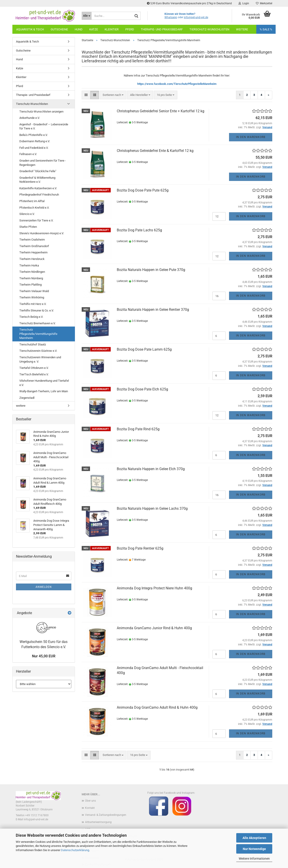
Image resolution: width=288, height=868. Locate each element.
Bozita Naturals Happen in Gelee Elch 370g (151, 469)
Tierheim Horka (29, 265)
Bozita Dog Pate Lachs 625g (139, 230)
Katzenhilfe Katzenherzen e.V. (38, 188)
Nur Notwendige (254, 849)
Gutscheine (59, 29)
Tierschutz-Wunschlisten (209, 29)
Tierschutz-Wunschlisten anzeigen (41, 112)
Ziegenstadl (27, 398)
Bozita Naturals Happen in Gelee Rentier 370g (153, 310)
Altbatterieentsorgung (98, 822)
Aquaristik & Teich (30, 29)
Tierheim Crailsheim (32, 240)
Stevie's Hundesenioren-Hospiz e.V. (42, 233)
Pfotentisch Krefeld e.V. (34, 208)
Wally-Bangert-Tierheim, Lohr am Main (44, 391)
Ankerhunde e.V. (30, 118)
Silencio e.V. (27, 214)
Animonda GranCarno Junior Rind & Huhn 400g (154, 628)
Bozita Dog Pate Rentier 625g (140, 548)
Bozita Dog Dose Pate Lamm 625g (144, 349)
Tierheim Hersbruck (32, 259)
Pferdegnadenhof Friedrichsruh (39, 195)
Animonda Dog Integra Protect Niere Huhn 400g (154, 588)
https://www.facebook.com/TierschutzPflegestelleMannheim (177, 84)
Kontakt (90, 808)
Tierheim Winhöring (32, 297)
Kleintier (112, 29)
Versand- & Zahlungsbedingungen (106, 815)
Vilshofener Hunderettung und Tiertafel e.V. (44, 383)
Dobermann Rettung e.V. (35, 141)
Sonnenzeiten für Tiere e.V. (36, 220)
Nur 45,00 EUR (44, 656)
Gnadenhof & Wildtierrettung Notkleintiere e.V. (37, 180)
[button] (86, 95)
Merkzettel (264, 3)
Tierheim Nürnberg (31, 278)
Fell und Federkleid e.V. (34, 148)
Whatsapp (171, 17)
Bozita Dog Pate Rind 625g (138, 429)
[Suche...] (87, 16)
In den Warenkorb (251, 137)
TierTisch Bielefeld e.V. (34, 374)
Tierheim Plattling (30, 285)
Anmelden (44, 587)
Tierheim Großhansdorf (34, 246)
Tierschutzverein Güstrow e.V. (38, 351)
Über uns (90, 801)
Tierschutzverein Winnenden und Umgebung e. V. (40, 359)
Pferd (130, 29)
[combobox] (113, 95)
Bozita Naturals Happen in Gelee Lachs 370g (152, 508)
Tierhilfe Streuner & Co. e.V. (37, 310)
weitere (242, 29)
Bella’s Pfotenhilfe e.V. (34, 135)
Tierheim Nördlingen (32, 272)
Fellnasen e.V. (28, 154)
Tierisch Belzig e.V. (31, 317)
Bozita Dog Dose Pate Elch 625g (142, 389)
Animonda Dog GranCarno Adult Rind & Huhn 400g (157, 707)
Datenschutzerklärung (75, 850)
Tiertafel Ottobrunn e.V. (34, 368)
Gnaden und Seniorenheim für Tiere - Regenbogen (43, 163)
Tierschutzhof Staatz (33, 344)
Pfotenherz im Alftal (32, 201)
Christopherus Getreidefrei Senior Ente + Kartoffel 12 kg (161, 111)
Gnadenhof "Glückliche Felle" (38, 171)
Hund (79, 29)
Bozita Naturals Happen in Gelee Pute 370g (151, 270)
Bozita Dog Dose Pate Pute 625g (143, 190)
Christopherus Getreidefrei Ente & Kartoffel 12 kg (155, 151)
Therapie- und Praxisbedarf (162, 29)
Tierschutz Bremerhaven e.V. (37, 323)
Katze (94, 29)
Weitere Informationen (254, 859)
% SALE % (266, 29)
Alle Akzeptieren (254, 838)
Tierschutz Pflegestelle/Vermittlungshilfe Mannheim (38, 334)
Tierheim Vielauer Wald (34, 291)
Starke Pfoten (28, 227)
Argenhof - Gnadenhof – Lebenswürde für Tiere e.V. (44, 126)
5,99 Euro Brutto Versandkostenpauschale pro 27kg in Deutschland (189, 3)
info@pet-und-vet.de (196, 17)
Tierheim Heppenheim (33, 252)
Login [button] (244, 3)
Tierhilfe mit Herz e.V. (33, 304)
